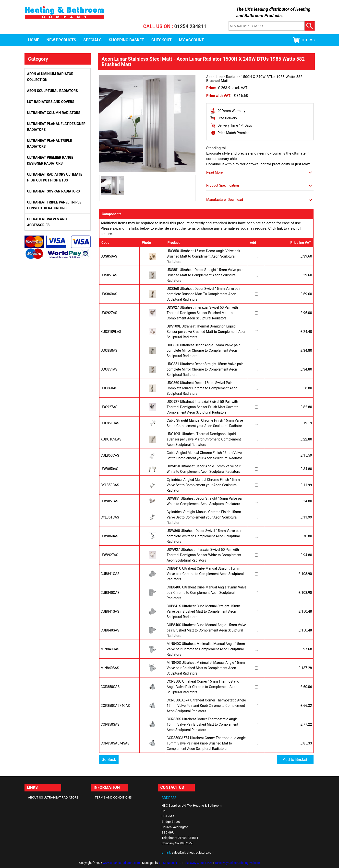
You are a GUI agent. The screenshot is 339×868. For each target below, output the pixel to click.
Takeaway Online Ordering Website (237, 863)
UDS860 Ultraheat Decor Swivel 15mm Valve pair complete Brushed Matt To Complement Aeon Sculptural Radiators (204, 294)
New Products (61, 40)
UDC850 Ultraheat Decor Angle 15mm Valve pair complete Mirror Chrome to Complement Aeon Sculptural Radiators (203, 350)
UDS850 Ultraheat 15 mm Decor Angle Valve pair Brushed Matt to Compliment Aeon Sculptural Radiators (203, 256)
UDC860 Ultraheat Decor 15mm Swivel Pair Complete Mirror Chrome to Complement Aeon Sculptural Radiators (202, 388)
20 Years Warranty (231, 111)
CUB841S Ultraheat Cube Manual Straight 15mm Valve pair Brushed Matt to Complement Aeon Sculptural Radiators (203, 611)
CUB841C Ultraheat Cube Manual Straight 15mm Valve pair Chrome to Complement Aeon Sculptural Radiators (205, 574)
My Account (192, 40)
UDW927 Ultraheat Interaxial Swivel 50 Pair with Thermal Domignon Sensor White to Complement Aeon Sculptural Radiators (204, 555)
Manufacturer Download (225, 200)
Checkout (162, 40)
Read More (214, 172)
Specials (93, 40)
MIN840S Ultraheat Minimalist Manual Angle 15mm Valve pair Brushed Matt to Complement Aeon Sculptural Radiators (206, 668)
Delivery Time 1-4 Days (235, 125)
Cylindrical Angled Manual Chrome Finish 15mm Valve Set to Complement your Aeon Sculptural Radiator (203, 485)
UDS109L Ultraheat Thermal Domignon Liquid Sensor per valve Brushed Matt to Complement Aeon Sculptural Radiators (206, 332)
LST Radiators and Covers (51, 102)
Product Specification (223, 185)
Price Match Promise (233, 133)
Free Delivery (227, 118)
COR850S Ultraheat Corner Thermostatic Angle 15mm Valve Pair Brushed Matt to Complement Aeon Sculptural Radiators (202, 724)
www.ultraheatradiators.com (121, 863)
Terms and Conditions (113, 797)
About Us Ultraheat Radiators (53, 797)
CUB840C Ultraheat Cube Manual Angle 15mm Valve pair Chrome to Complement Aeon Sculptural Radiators (206, 593)
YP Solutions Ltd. (170, 863)
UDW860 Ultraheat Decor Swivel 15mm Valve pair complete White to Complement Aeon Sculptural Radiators (204, 536)
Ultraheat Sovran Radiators (54, 191)
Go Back (109, 760)
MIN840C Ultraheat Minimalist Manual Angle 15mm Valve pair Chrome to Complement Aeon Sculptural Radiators (206, 649)
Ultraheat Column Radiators (54, 113)
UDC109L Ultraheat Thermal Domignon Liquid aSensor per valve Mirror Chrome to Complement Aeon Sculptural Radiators (204, 439)
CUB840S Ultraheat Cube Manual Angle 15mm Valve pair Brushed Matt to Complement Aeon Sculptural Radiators (206, 630)
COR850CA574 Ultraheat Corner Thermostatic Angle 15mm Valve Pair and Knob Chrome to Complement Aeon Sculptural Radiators (206, 706)
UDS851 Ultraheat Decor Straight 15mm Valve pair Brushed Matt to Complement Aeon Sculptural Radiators (205, 275)
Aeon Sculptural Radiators (53, 91)
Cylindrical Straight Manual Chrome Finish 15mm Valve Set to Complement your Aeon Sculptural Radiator (204, 517)
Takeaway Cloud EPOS (198, 863)
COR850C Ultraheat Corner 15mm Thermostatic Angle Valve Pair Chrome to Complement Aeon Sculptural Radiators (203, 687)
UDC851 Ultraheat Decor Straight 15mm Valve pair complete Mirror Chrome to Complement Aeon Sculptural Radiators (205, 369)
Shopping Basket (126, 40)
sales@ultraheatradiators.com (193, 852)
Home (34, 40)
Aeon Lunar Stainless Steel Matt (137, 59)
